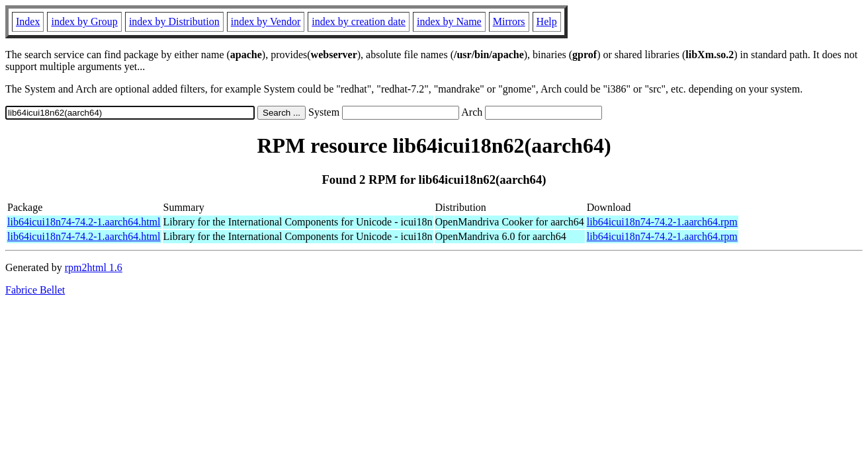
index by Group (84, 21)
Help (547, 21)
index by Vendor (266, 21)
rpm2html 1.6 (94, 267)
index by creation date (359, 21)
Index (28, 21)
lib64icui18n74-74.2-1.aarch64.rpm (662, 222)
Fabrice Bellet (35, 290)
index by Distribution (174, 21)
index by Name (449, 21)
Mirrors (509, 21)
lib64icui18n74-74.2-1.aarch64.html (84, 222)
